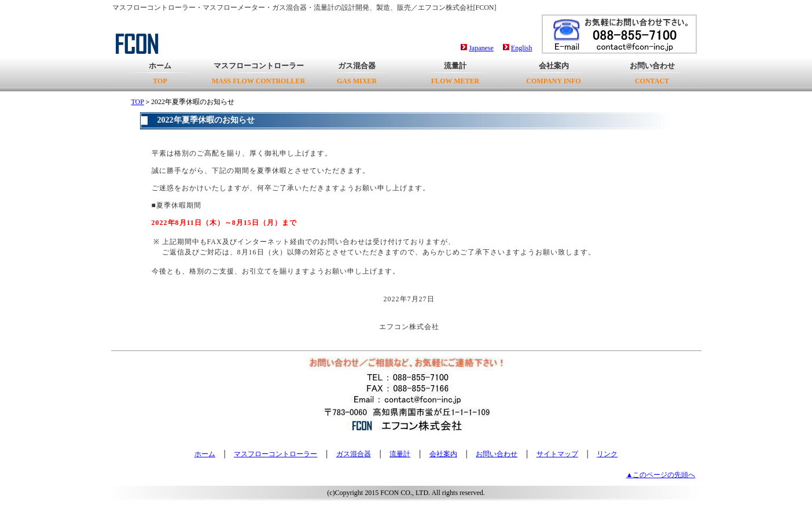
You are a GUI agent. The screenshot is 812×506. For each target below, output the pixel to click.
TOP (138, 102)
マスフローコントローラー (258, 73)
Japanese (481, 48)
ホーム (160, 73)
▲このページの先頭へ (661, 475)
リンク (607, 454)
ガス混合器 (357, 73)
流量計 (455, 73)
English (522, 48)
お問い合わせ (652, 73)
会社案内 (553, 73)
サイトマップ (557, 454)
